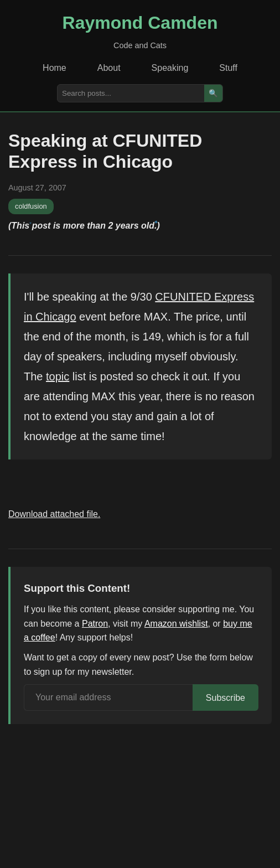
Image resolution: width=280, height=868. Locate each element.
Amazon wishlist (176, 624)
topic (58, 376)
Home (55, 68)
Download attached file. (54, 514)
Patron (95, 624)
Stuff (228, 68)
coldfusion (31, 206)
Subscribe (225, 698)
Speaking (170, 68)
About (109, 68)
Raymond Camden (140, 23)
